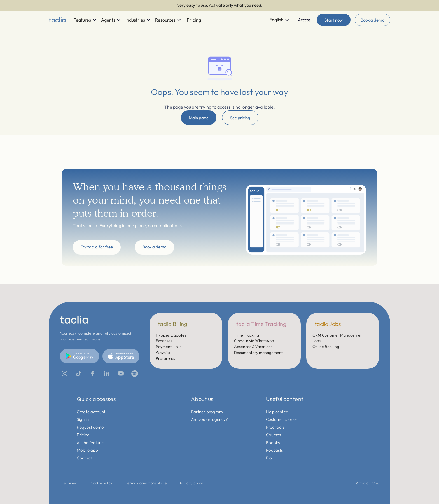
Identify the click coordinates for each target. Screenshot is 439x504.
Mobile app (87, 450)
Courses (274, 435)
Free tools (275, 427)
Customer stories (282, 419)
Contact (84, 458)
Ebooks (273, 443)
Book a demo (373, 20)
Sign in (83, 419)
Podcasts (275, 450)
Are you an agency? (210, 419)
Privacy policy (192, 483)
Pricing (83, 435)
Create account (91, 412)
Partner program (207, 412)
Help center (277, 412)
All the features (91, 443)
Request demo (90, 427)
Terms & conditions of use (146, 483)
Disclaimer (69, 483)
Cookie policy (101, 483)
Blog (270, 458)
